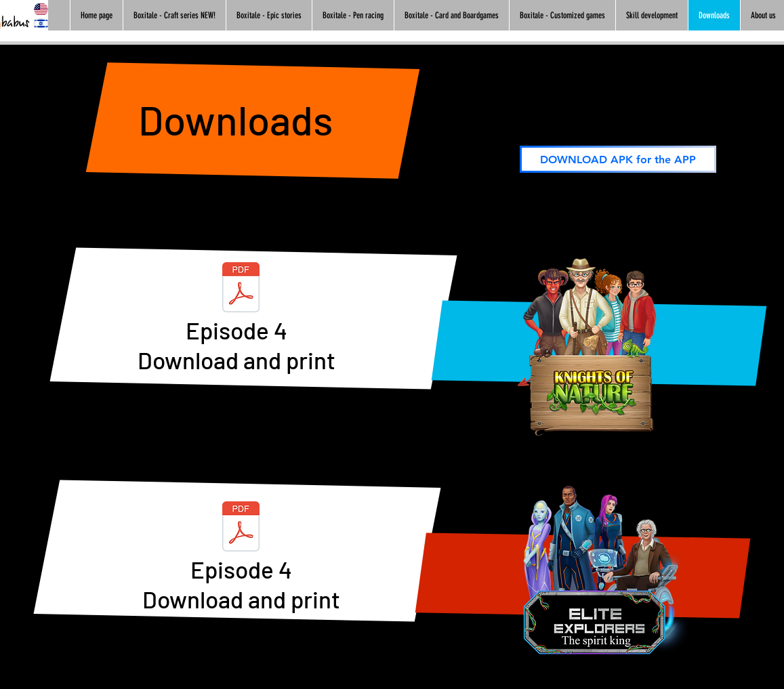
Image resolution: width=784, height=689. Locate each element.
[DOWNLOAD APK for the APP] (618, 159)
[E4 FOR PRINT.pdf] (241, 289)
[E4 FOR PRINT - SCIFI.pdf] (241, 528)
